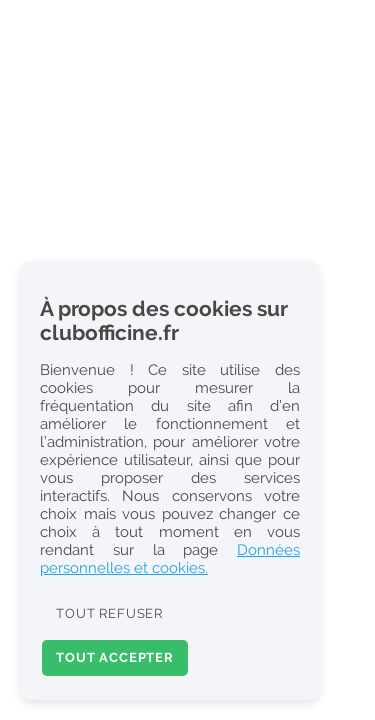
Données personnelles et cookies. (170, 559)
